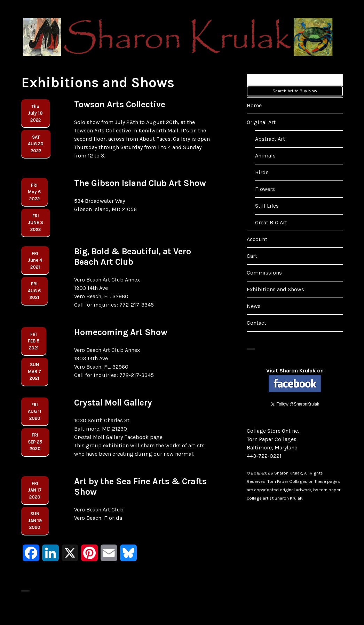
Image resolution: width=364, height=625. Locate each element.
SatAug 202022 (36, 144)
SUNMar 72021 (34, 371)
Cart (252, 256)
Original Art (261, 122)
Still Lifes (267, 206)
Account (257, 239)
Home (254, 105)
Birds (262, 172)
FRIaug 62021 (34, 291)
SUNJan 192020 (35, 520)
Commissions (264, 273)
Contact (256, 323)
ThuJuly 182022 (35, 113)
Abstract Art (270, 139)
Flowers (265, 189)
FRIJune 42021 (35, 260)
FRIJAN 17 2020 (35, 490)
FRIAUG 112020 (35, 411)
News (254, 306)
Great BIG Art (271, 222)
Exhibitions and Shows (275, 289)
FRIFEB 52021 (34, 341)
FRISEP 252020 (35, 442)
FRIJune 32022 (35, 223)
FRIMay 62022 (34, 192)
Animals (265, 156)
